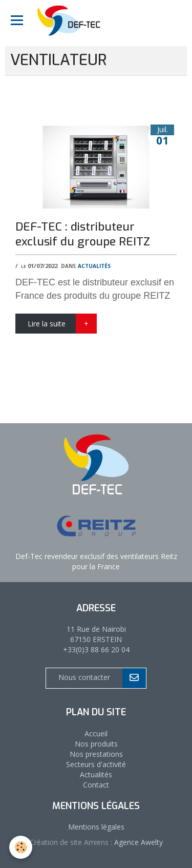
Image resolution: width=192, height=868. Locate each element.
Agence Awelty (137, 842)
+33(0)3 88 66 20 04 (96, 649)
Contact (96, 785)
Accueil (96, 733)
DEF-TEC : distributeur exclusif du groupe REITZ (83, 234)
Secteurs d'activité (96, 764)
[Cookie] (21, 847)
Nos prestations (96, 754)
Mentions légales (96, 827)
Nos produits (96, 744)
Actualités (94, 265)
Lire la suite (47, 324)
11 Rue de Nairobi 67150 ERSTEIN (96, 634)
